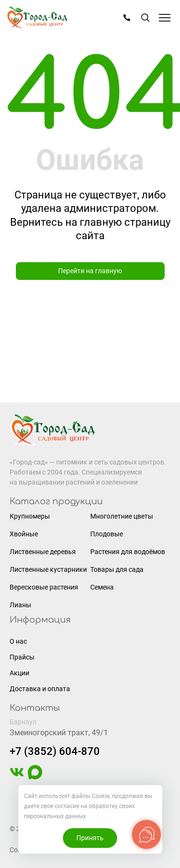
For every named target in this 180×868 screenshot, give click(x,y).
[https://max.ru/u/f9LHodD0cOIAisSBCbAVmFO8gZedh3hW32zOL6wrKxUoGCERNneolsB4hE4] (35, 777)
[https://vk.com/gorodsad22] (17, 777)
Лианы (20, 605)
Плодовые (107, 534)
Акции (19, 673)
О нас (18, 641)
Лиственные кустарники (48, 569)
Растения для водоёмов (128, 552)
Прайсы (22, 657)
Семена (102, 587)
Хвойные (24, 534)
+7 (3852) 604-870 (55, 751)
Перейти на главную (90, 271)
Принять (90, 838)
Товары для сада (117, 569)
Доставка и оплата (40, 689)
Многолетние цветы (122, 516)
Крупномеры (30, 516)
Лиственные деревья (43, 552)
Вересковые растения (44, 587)
